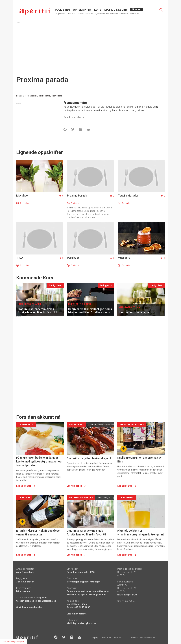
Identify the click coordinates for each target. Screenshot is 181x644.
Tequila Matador (128, 196)
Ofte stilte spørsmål (77, 614)
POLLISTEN (62, 10)
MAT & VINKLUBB (116, 10)
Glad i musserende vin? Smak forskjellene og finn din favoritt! (86, 533)
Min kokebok (112, 14)
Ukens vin (71, 14)
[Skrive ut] (88, 129)
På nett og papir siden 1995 (81, 572)
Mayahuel (22, 196)
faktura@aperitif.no (127, 595)
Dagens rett (60, 14)
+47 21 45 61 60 (82, 607)
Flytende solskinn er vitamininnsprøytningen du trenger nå (141, 533)
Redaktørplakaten (47, 601)
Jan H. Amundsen (25, 582)
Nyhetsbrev (100, 14)
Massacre (124, 258)
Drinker (80, 14)
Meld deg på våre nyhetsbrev (81, 623)
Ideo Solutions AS (147, 638)
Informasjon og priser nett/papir (83, 582)
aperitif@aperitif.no (77, 604)
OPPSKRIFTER (82, 10)
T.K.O (20, 258)
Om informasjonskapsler (29, 607)
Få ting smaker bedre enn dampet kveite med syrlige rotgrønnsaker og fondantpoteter (39, 461)
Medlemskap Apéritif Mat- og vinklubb (86, 595)
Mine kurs (124, 14)
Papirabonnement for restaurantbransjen (88, 591)
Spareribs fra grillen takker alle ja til (89, 458)
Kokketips (134, 14)
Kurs (98, 10)
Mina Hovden (23, 591)
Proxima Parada (77, 196)
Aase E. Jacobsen (25, 572)
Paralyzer (73, 258)
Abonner (137, 9)
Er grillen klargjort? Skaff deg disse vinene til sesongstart (38, 533)
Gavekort (89, 14)
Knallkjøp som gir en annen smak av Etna (139, 460)
